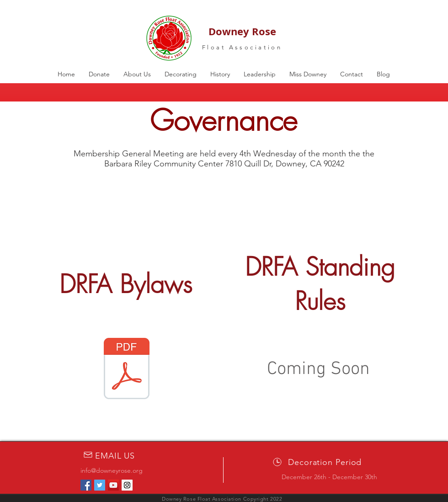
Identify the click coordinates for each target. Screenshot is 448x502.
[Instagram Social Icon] (127, 485)
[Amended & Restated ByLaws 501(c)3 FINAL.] (127, 369)
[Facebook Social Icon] (86, 485)
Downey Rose (242, 31)
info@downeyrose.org (112, 470)
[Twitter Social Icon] (100, 485)
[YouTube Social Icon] (113, 485)
